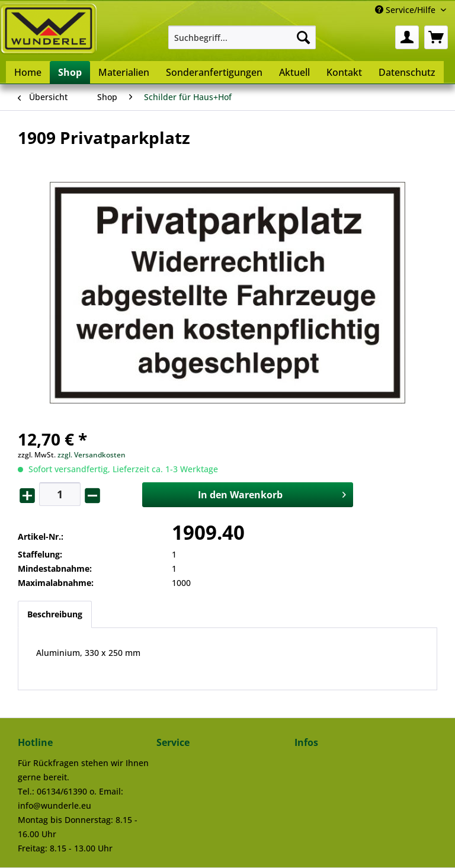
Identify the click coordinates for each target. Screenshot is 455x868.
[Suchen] (303, 37)
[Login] (407, 37)
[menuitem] (242, 37)
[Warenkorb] (436, 37)
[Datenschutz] (407, 72)
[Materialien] (124, 72)
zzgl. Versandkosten (92, 455)
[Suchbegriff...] (242, 37)
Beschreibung (55, 614)
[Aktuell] (294, 72)
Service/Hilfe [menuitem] (406, 10)
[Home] (28, 72)
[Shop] (70, 72)
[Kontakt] (344, 72)
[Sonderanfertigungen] (214, 72)
